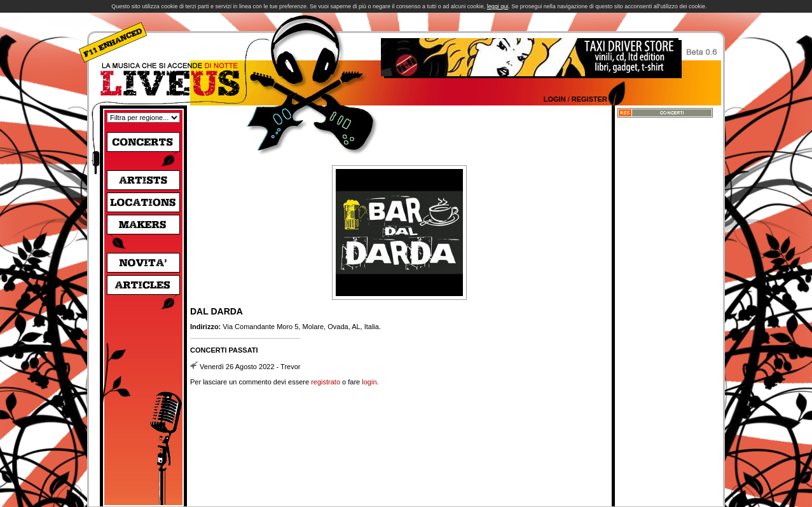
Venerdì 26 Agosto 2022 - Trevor (250, 367)
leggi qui (498, 6)
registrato (326, 382)
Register (589, 99)
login (369, 382)
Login (555, 99)
